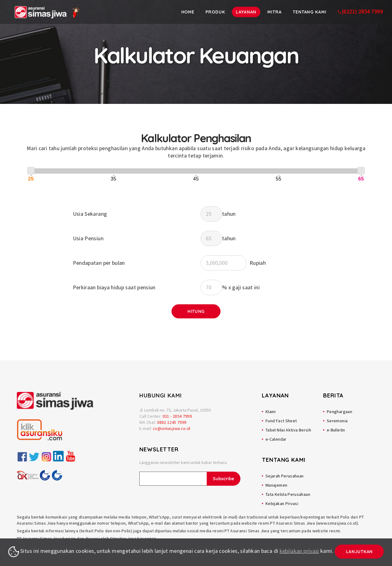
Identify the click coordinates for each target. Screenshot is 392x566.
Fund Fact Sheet (281, 421)
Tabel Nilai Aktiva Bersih (288, 430)
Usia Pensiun (88, 238)
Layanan (246, 12)
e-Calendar (276, 439)
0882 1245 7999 (172, 422)
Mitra (275, 12)
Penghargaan (339, 412)
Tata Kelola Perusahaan (288, 494)
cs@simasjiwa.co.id (171, 428)
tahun (229, 214)
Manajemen (276, 485)
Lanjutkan (359, 552)
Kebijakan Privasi (282, 503)
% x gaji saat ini (241, 287)
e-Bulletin (336, 430)
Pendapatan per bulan (99, 263)
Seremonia (337, 421)
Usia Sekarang (90, 214)
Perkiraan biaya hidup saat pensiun (114, 287)
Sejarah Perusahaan (285, 476)
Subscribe (224, 479)
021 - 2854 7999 (177, 416)
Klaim (271, 412)
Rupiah (258, 263)
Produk (216, 12)
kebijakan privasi (299, 551)
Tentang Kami (310, 12)
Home (189, 12)
